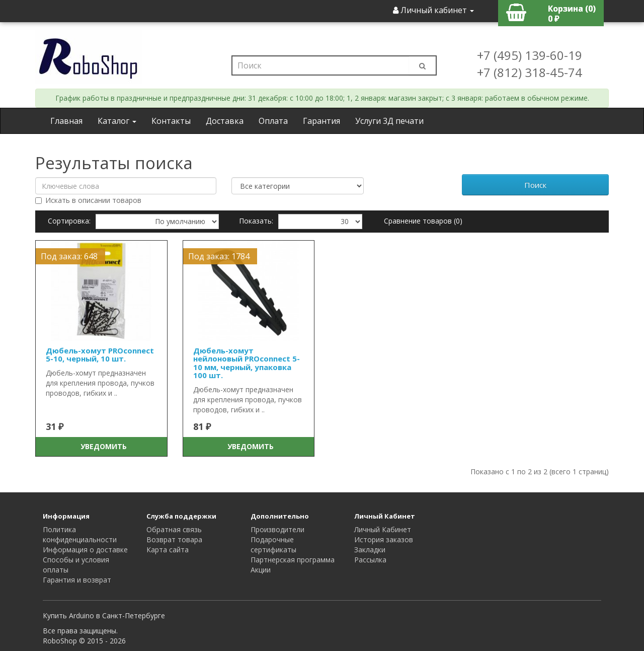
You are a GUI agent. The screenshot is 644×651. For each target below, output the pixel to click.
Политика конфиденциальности (80, 534)
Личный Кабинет (383, 529)
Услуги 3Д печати (389, 121)
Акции (261, 570)
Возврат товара (174, 539)
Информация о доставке (85, 550)
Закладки (370, 550)
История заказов (384, 539)
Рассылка (370, 560)
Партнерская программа (293, 560)
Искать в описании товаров (88, 200)
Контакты (171, 121)
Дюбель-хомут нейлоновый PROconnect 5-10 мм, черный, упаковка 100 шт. (247, 363)
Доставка (225, 121)
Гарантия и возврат (77, 580)
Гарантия (321, 121)
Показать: (256, 221)
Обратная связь (174, 529)
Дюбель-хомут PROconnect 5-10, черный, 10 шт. (100, 355)
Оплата (273, 121)
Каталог (117, 121)
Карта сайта (168, 550)
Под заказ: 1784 (219, 256)
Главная (66, 121)
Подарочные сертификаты (273, 545)
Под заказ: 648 (69, 256)
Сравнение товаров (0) (423, 221)
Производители (277, 529)
